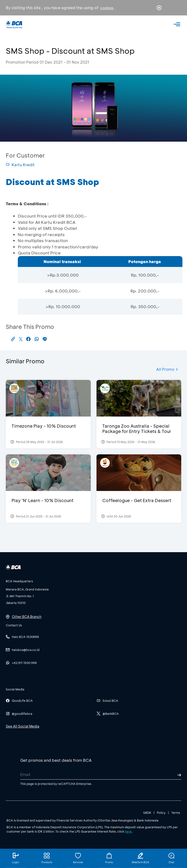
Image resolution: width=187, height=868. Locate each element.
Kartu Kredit (20, 165)
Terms (176, 813)
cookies (107, 8)
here (128, 831)
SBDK (147, 813)
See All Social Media (23, 726)
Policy (161, 813)
